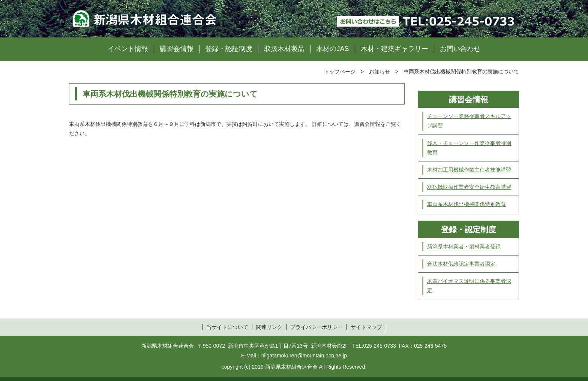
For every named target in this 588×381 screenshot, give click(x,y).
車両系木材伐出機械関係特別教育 (466, 204)
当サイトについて (227, 327)
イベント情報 (128, 49)
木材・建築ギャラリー (394, 49)
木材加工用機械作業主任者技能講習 (469, 170)
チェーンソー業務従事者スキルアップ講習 (469, 121)
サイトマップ (366, 327)
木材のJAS (332, 49)
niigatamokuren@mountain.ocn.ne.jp (304, 356)
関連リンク (269, 327)
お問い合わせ (460, 49)
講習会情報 (177, 49)
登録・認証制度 (229, 49)
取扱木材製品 (284, 49)
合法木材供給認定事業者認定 (461, 264)
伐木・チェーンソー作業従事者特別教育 (469, 148)
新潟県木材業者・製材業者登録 (464, 247)
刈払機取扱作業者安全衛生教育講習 (469, 187)
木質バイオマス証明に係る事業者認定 (469, 286)
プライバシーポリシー (316, 327)
